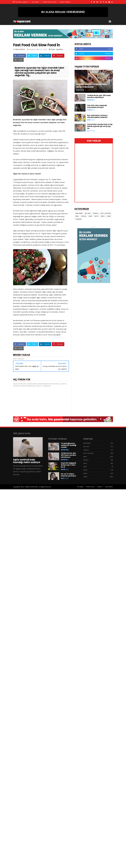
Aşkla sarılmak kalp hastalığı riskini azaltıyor (27, 461)
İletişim (100, 487)
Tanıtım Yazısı (90, 487)
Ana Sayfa (35, 2)
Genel (85, 457)
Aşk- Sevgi (86, 447)
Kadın (85, 463)
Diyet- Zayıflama (57, 49)
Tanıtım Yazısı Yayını (49, 2)
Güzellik (86, 460)
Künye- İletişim (65, 2)
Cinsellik (86, 450)
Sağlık (85, 473)
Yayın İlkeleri (109, 487)
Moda (85, 467)
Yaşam (85, 477)
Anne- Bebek (87, 443)
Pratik (85, 470)
